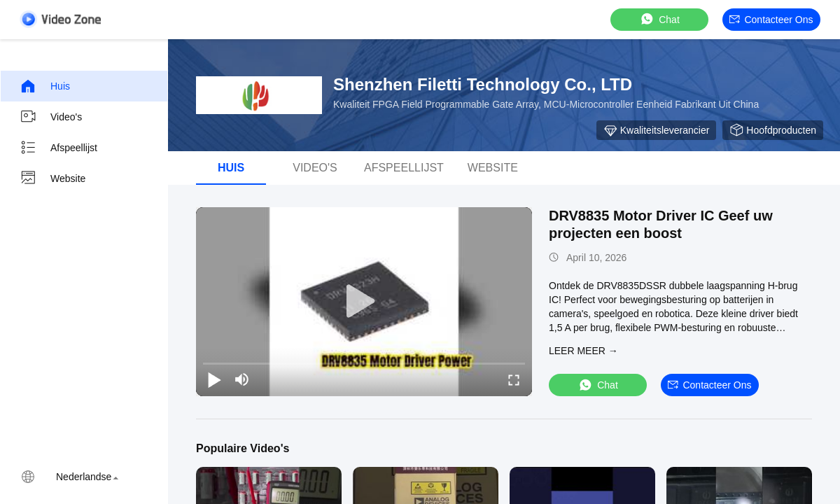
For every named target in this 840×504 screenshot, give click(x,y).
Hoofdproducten (773, 130)
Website (52, 178)
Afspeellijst (58, 148)
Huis (45, 86)
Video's (51, 117)
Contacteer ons (771, 20)
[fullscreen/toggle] (514, 379)
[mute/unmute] (242, 379)
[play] (364, 302)
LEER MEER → (583, 351)
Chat (659, 19)
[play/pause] (214, 379)
